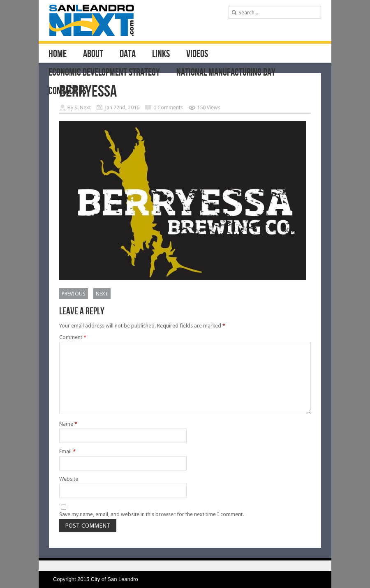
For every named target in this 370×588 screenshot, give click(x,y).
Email (67, 451)
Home (58, 54)
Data (128, 54)
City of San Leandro (114, 579)
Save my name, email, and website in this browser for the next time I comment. (151, 514)
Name (68, 424)
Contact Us (67, 91)
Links (161, 54)
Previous (74, 294)
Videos (197, 54)
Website (69, 479)
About (93, 54)
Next (102, 294)
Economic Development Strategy (104, 73)
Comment (73, 337)
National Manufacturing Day (226, 73)
